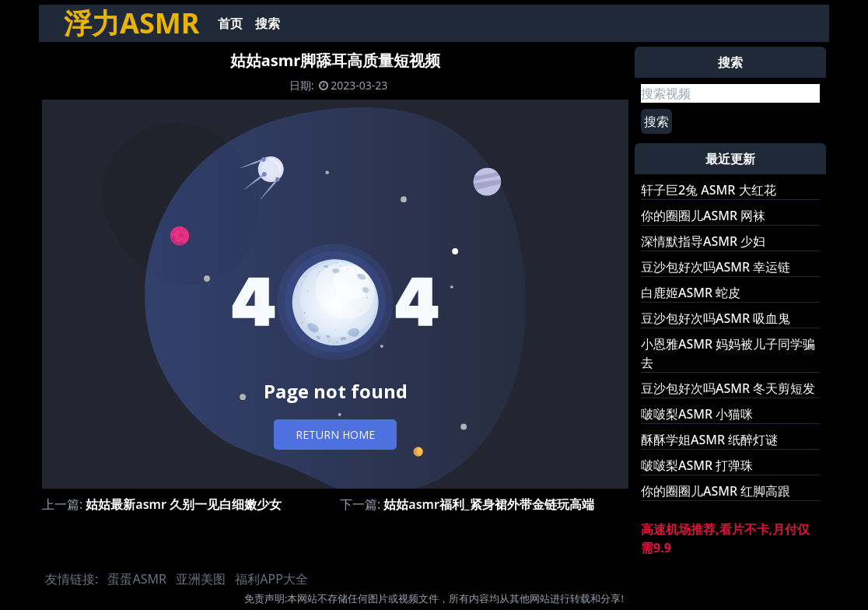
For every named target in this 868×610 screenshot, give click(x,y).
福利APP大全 (271, 579)
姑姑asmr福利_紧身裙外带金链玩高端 (488, 504)
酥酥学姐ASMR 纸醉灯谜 (709, 440)
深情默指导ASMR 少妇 (703, 241)
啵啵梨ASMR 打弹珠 (697, 465)
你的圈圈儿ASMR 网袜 (703, 216)
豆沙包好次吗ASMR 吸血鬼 (716, 318)
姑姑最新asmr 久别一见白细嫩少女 (184, 504)
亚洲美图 (201, 579)
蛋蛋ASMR (136, 579)
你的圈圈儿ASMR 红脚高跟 (716, 491)
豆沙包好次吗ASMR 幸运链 (716, 267)
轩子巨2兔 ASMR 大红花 (709, 190)
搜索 (268, 23)
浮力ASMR (131, 23)
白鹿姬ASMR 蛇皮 (691, 293)
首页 (230, 23)
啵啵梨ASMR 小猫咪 (697, 414)
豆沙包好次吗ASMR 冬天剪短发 (728, 388)
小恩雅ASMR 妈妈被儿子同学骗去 (728, 353)
